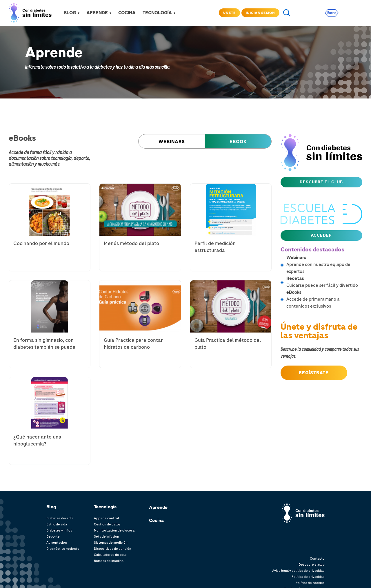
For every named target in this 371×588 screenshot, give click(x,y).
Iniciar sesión (260, 13)
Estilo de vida (57, 524)
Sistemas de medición (111, 543)
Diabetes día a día (60, 518)
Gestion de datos (107, 524)
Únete (229, 13)
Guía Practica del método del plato (228, 344)
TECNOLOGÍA (157, 13)
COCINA (127, 13)
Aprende (158, 507)
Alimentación (57, 543)
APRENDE (97, 13)
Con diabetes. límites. (308, 509)
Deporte (53, 536)
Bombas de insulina (109, 561)
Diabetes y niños (59, 530)
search (287, 13)
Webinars (172, 142)
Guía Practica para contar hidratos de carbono (133, 344)
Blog (70, 13)
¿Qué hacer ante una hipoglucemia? (37, 440)
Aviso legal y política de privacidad (298, 571)
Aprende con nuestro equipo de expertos (324, 264)
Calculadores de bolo (110, 555)
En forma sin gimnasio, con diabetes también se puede (44, 344)
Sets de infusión (107, 536)
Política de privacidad (308, 577)
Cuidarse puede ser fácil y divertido (324, 282)
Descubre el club (321, 182)
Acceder (321, 235)
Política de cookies (310, 583)
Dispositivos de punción (113, 549)
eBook (238, 142)
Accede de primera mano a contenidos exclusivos (324, 299)
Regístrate (314, 373)
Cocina (156, 521)
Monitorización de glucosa (114, 530)
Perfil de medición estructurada (215, 247)
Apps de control (106, 518)
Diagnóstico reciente (63, 549)
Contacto (317, 558)
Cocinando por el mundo (41, 243)
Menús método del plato (131, 243)
